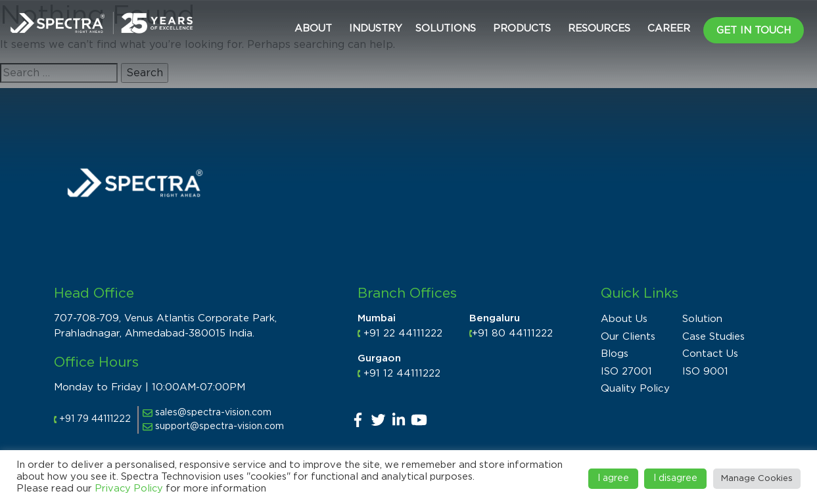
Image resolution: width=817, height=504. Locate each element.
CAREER (669, 29)
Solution (702, 319)
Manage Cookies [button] (757, 479)
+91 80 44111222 (512, 333)
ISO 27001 (626, 372)
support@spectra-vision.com (213, 426)
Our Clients (628, 337)
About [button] (313, 29)
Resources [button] (599, 29)
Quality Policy (635, 389)
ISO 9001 (705, 372)
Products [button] (522, 29)
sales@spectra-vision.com (207, 413)
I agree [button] (613, 478)
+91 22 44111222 (403, 333)
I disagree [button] (675, 478)
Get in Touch (754, 31)
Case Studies (713, 337)
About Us (624, 319)
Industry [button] (376, 29)
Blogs (615, 354)
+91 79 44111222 (95, 419)
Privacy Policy (129, 489)
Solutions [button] (446, 29)
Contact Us (710, 354)
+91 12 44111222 (402, 374)
